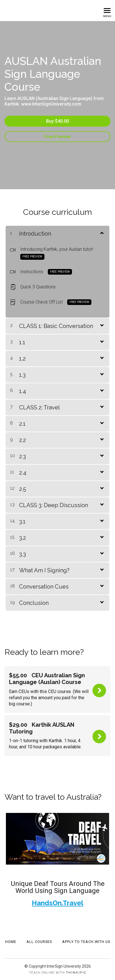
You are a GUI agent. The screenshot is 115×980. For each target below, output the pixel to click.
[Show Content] (102, 233)
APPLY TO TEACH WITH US (86, 942)
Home (11, 942)
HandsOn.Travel (58, 903)
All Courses (39, 942)
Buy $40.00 (58, 121)
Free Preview (58, 137)
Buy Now (99, 690)
